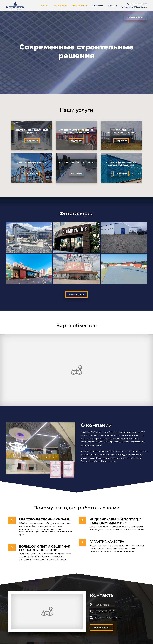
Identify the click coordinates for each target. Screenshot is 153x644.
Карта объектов (80, 5)
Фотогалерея (61, 5)
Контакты (112, 5)
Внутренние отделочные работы (32, 131)
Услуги (45, 5)
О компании (98, 5)
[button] (135, 17)
